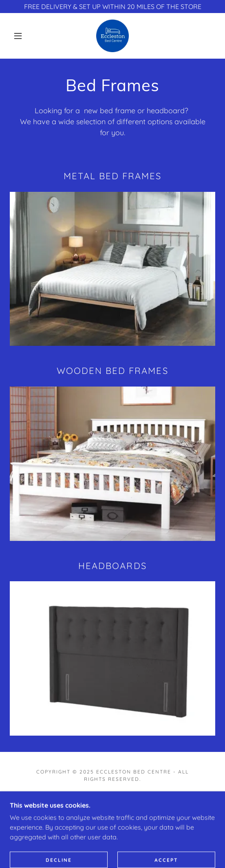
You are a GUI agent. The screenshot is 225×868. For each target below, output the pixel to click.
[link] (112, 36)
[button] (20, 36)
